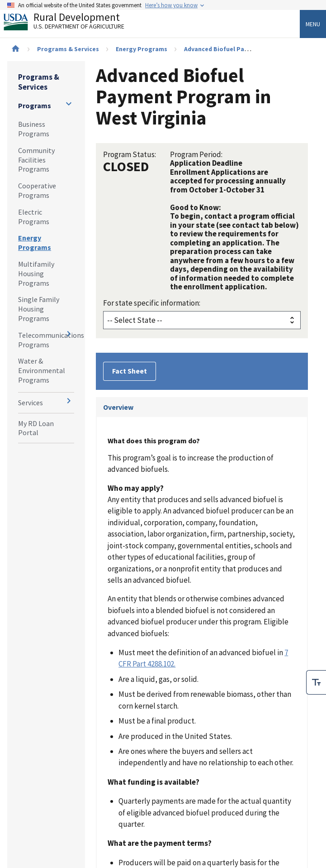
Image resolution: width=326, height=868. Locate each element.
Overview (118, 407)
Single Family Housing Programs (39, 309)
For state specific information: (152, 303)
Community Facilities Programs (36, 160)
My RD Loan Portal (36, 428)
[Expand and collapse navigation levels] (69, 104)
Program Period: (196, 154)
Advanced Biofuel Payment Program (238, 49)
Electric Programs (34, 217)
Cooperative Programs (37, 190)
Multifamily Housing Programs (36, 273)
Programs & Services (68, 49)
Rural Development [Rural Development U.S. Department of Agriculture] (71, 23)
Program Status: (130, 154)
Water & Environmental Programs (42, 370)
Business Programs (34, 129)
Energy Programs (142, 49)
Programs (35, 106)
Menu (313, 24)
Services (31, 403)
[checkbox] (316, 682)
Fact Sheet (130, 371)
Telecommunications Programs (46, 340)
